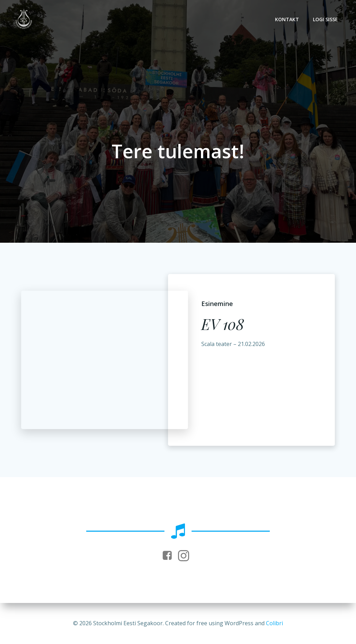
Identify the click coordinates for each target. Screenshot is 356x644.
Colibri (274, 623)
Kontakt (287, 19)
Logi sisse (325, 19)
